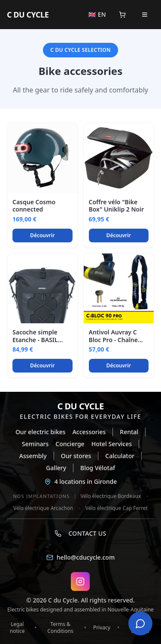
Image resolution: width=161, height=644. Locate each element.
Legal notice (17, 628)
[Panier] (122, 15)
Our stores (76, 456)
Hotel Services (112, 444)
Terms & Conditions (60, 628)
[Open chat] (140, 623)
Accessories (89, 432)
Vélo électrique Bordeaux (111, 496)
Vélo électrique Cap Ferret (117, 508)
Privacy (102, 628)
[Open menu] (145, 15)
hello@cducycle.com (80, 557)
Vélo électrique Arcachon (43, 508)
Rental (129, 432)
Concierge (70, 444)
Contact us (80, 533)
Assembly (33, 456)
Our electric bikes (41, 432)
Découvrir (42, 235)
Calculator (120, 456)
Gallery (56, 468)
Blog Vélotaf (98, 468)
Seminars (35, 444)
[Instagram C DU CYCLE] (80, 581)
